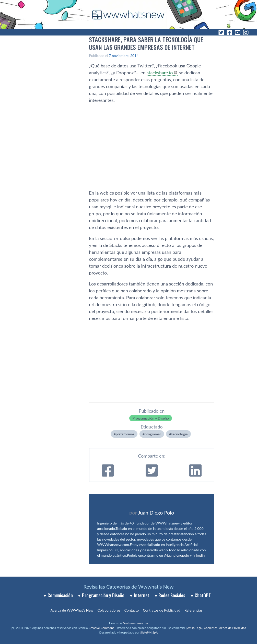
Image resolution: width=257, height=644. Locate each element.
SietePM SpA (149, 632)
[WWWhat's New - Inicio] (128, 15)
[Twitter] (221, 32)
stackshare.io (160, 73)
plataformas (125, 434)
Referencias (194, 610)
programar (153, 434)
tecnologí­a (179, 434)
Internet (142, 595)
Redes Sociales (172, 595)
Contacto (132, 610)
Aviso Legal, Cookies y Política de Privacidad (217, 628)
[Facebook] (229, 32)
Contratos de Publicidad (161, 610)
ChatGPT (203, 595)
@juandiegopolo (177, 555)
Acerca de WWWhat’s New (72, 610)
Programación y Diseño (150, 418)
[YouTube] (238, 32)
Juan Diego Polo (156, 512)
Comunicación (60, 595)
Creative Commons (101, 628)
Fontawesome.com (135, 623)
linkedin (199, 555)
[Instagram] (246, 32)
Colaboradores (109, 610)
